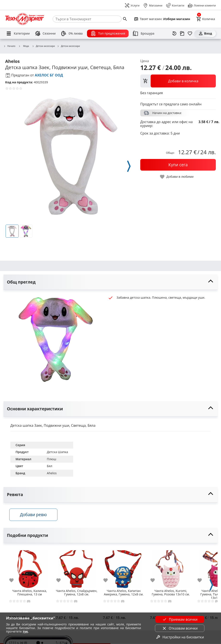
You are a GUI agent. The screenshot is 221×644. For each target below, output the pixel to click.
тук (25, 631)
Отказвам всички (180, 628)
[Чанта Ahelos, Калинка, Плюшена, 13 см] (30, 568)
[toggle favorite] (177, 177)
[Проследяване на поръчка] (182, 33)
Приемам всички (180, 619)
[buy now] (178, 165)
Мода (24, 46)
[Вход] (205, 33)
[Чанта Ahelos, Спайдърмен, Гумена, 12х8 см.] (77, 568)
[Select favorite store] (162, 19)
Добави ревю (34, 515)
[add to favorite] (14, 581)
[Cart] (206, 19)
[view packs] (178, 81)
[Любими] (190, 33)
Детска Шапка (57, 452)
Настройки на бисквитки (180, 637)
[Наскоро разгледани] (174, 33)
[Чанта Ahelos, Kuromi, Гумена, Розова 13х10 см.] (171, 568)
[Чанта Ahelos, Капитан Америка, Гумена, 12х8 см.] (124, 568)
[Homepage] (25, 19)
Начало (9, 46)
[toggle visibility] (110, 282)
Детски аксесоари (43, 46)
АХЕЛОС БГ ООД (49, 75)
